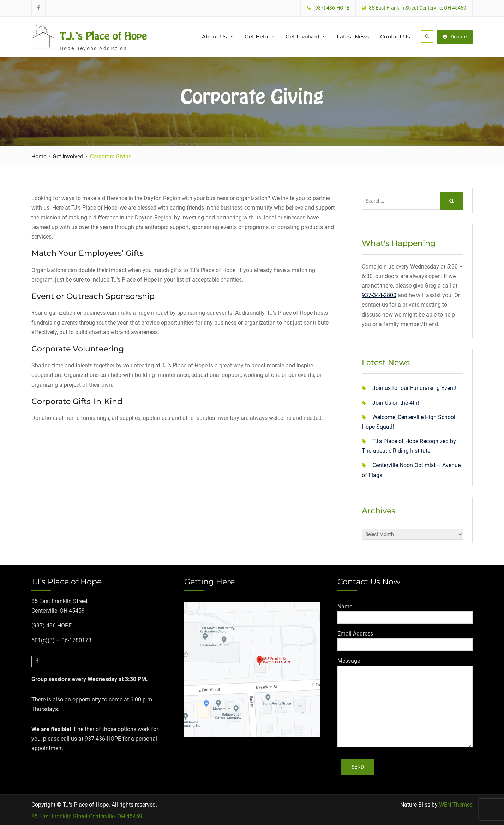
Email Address (355, 632)
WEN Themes (456, 804)
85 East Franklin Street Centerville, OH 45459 (87, 815)
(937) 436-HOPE (331, 8)
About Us (214, 36)
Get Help (256, 36)
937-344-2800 (379, 294)
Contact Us (395, 36)
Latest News (353, 36)
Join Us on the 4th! (396, 401)
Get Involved (302, 36)
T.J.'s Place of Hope (103, 35)
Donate (455, 36)
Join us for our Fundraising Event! (414, 387)
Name (345, 605)
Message (349, 659)
